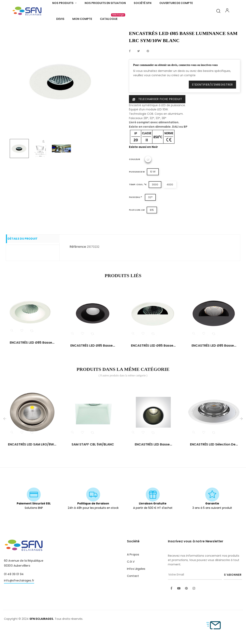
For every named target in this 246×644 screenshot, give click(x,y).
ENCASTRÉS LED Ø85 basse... (32, 359)
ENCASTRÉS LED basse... (153, 460)
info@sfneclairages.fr (19, 596)
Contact (133, 592)
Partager (130, 67)
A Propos (133, 570)
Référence (78, 263)
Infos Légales (136, 585)
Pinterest (148, 67)
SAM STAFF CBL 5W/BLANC (93, 460)
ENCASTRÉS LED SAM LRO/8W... (32, 460)
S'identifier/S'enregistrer (212, 101)
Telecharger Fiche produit (157, 115)
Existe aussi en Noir (143, 163)
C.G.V (131, 577)
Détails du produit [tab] (27, 255)
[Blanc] (148, 175)
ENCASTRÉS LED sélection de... (214, 460)
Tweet (139, 67)
